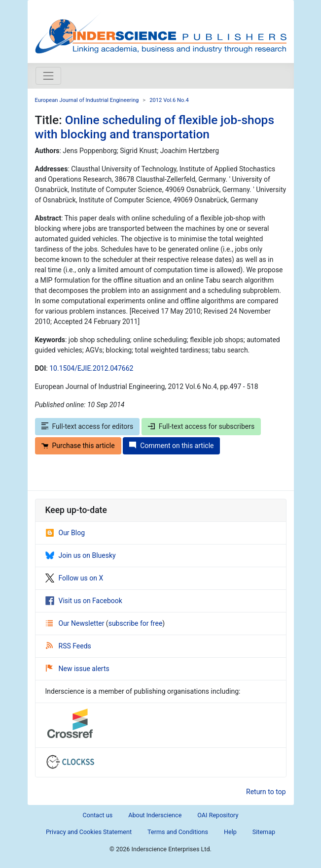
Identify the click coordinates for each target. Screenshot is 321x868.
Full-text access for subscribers (201, 426)
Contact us (98, 815)
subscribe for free (136, 623)
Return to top (266, 792)
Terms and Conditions (178, 832)
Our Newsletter (76, 623)
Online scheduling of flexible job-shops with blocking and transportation (155, 127)
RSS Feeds (69, 646)
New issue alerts (78, 669)
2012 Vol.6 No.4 (169, 100)
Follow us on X (74, 578)
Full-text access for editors (88, 426)
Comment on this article (171, 446)
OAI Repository (218, 815)
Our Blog (65, 533)
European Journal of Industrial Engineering (87, 100)
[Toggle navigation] (48, 76)
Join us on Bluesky (81, 555)
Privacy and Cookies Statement (89, 832)
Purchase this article (78, 446)
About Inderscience (155, 815)
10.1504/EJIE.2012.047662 (91, 368)
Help (230, 832)
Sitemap (264, 832)
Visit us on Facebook (84, 601)
